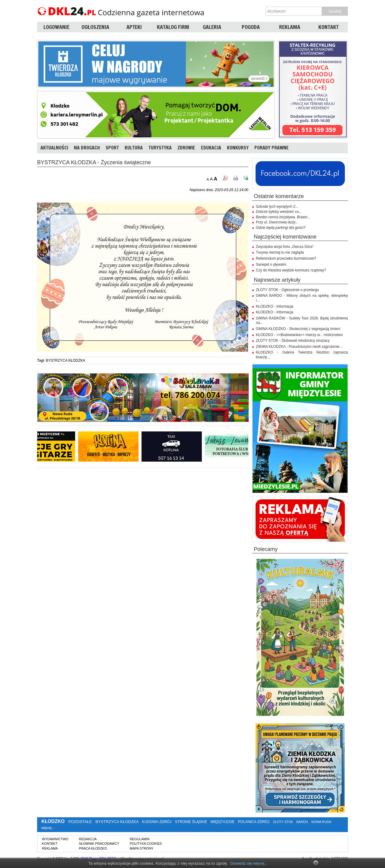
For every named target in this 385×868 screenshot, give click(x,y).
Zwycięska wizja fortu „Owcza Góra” (285, 247)
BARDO (302, 822)
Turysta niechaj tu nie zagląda (280, 252)
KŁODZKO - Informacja (275, 306)
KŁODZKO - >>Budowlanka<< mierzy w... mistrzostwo (299, 335)
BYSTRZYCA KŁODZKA (66, 360)
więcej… (48, 828)
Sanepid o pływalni (271, 264)
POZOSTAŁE (80, 822)
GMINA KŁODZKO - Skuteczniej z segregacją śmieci (298, 329)
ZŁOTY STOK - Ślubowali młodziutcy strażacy (293, 341)
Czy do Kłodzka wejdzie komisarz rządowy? (291, 270)
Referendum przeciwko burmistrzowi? (286, 258)
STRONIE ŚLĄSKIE (191, 822)
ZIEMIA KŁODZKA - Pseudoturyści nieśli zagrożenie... (299, 347)
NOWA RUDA (321, 822)
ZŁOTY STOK (283, 822)
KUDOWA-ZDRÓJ (157, 822)
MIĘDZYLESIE (223, 822)
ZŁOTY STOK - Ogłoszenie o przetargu (287, 290)
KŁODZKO (53, 821)
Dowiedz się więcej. (248, 863)
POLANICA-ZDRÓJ (254, 822)
